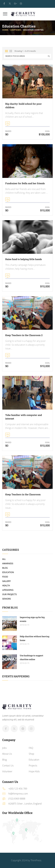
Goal (47, 131)
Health (6, 586)
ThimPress (36, 860)
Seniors (7, 599)
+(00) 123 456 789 (18, 789)
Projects (33, 766)
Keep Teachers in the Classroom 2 (24, 335)
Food (5, 577)
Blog (5, 568)
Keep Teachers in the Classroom (23, 494)
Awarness (8, 563)
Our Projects (9, 594)
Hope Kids (34, 771)
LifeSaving (8, 590)
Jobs (4, 748)
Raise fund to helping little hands (24, 259)
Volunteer (7, 771)
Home (5, 30)
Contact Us (8, 766)
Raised (8, 131)
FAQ (31, 748)
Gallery (6, 581)
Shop (31, 754)
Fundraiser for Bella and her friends (25, 183)
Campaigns (16, 30)
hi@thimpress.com (18, 794)
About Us (7, 754)
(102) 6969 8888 (17, 799)
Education (8, 572)
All (4, 559)
